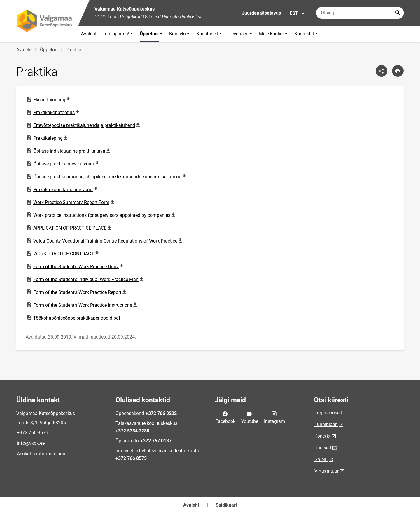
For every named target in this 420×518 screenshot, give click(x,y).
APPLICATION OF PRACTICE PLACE (70, 228)
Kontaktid (307, 34)
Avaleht (89, 34)
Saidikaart (226, 505)
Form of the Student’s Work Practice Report (77, 292)
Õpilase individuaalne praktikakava (69, 151)
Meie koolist (274, 34)
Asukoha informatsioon (41, 454)
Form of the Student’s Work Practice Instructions (83, 305)
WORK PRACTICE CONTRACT (63, 254)
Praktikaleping (48, 138)
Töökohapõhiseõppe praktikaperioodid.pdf (73, 318)
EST (297, 13)
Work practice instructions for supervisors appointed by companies (102, 215)
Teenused (241, 34)
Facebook (225, 417)
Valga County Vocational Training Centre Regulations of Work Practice (105, 241)
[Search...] (398, 13)
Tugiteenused (328, 413)
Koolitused (210, 34)
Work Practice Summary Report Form (71, 202)
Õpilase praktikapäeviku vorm (64, 164)
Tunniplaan (326, 424)
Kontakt (322, 436)
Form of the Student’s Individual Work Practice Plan (86, 279)
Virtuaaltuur (327, 471)
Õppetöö (152, 34)
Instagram (274, 417)
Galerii (321, 459)
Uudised (323, 448)
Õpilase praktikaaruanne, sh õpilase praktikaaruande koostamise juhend (107, 177)
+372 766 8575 (33, 433)
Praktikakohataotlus (54, 112)
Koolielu (180, 34)
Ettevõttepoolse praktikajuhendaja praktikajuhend (84, 125)
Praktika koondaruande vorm (63, 189)
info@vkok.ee (31, 443)
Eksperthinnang (49, 100)
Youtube (250, 417)
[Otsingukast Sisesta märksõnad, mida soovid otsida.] (360, 13)
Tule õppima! (118, 34)
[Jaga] (381, 71)
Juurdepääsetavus (261, 13)
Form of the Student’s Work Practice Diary (76, 266)
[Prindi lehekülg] (398, 71)
